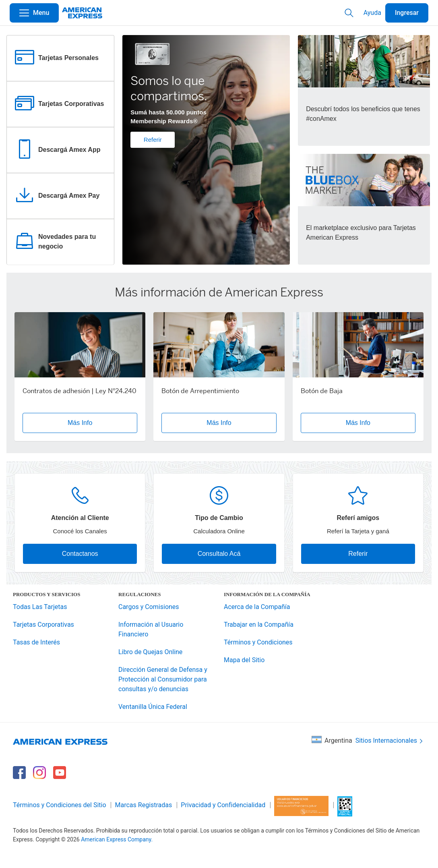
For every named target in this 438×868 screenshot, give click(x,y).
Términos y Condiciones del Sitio (60, 805)
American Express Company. (117, 839)
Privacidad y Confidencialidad (223, 805)
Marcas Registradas (144, 805)
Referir (153, 140)
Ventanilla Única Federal (153, 707)
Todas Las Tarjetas (40, 607)
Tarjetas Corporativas (43, 625)
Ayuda (372, 13)
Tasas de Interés (36, 642)
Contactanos (80, 554)
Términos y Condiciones (258, 642)
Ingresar (407, 13)
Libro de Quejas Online (150, 652)
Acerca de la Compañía (257, 607)
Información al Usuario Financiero (151, 629)
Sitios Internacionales (390, 741)
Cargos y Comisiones (149, 607)
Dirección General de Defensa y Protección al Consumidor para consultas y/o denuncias (163, 679)
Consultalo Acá (219, 554)
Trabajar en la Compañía (259, 625)
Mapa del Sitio (244, 660)
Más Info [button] (80, 423)
